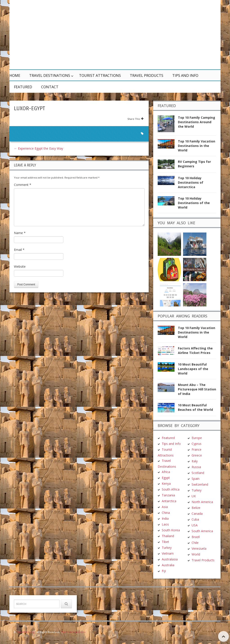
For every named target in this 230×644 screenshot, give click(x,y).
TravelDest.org (25, 632)
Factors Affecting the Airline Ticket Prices (195, 350)
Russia (196, 467)
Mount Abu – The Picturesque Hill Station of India (197, 389)
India (165, 518)
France (197, 449)
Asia (165, 507)
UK (194, 496)
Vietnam (168, 553)
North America (202, 502)
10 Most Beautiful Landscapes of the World (193, 369)
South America (202, 531)
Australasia (170, 559)
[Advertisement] (158, 35)
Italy (195, 461)
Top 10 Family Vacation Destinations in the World (197, 146)
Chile (195, 543)
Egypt (166, 478)
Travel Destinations (50, 75)
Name (20, 233)
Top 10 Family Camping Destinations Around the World (197, 122)
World (196, 554)
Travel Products (147, 75)
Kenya (166, 484)
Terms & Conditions (73, 632)
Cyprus (197, 444)
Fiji (164, 571)
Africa (166, 472)
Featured (23, 87)
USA (195, 525)
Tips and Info (185, 75)
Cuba (195, 519)
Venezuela (199, 548)
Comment (23, 185)
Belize (196, 508)
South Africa (171, 489)
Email (19, 250)
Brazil (196, 537)
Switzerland (200, 484)
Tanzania (168, 495)
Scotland (198, 473)
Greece (197, 455)
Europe (197, 438)
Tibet (165, 542)
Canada (197, 514)
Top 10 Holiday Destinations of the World (194, 203)
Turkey (167, 548)
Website (20, 266)
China (166, 513)
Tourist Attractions (100, 75)
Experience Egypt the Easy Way (39, 148)
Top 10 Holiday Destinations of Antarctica (191, 182)
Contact (50, 87)
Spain (196, 479)
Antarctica (169, 501)
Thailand (168, 536)
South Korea (171, 530)
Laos (165, 524)
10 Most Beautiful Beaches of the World (195, 407)
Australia (168, 565)
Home (15, 75)
